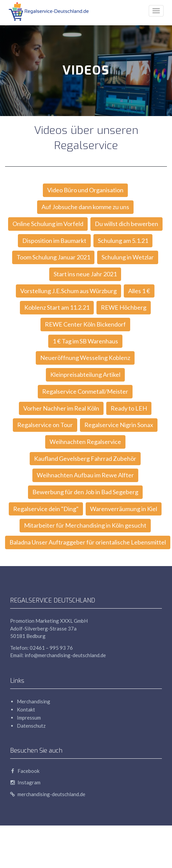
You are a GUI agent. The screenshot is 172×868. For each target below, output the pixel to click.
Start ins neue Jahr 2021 (85, 274)
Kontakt (26, 709)
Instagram (25, 782)
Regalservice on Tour (45, 425)
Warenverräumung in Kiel (124, 509)
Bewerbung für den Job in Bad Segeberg (85, 492)
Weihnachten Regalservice (85, 442)
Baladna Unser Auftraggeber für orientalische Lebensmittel (88, 542)
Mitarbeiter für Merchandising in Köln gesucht (85, 525)
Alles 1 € (139, 291)
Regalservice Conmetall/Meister (85, 391)
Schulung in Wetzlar (128, 257)
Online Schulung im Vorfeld (48, 224)
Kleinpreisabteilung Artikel (85, 374)
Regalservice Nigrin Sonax (119, 425)
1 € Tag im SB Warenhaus (85, 341)
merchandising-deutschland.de (48, 794)
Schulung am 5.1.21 (123, 241)
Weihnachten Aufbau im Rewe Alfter (85, 475)
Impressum (29, 718)
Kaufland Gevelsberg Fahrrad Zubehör (85, 458)
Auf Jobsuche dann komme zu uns (85, 207)
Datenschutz (31, 726)
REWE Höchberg (124, 307)
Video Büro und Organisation (85, 190)
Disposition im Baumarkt (54, 241)
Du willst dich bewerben (126, 224)
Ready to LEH (129, 408)
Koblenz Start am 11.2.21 (57, 307)
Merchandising (34, 701)
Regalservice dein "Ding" (46, 509)
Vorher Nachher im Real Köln (61, 408)
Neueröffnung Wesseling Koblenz (85, 358)
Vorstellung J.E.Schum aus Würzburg (68, 291)
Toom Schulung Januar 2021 (53, 257)
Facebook (25, 771)
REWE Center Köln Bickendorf (85, 324)
